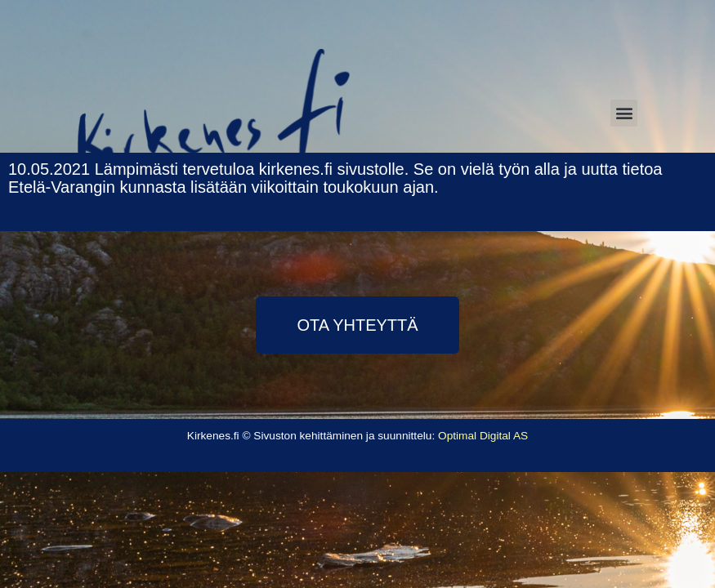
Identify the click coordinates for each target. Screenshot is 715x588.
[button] (357, 325)
